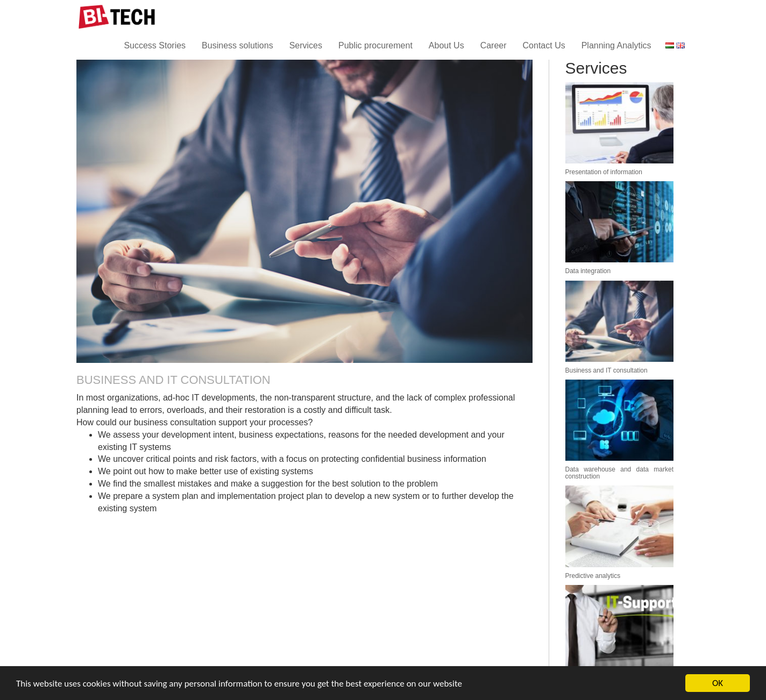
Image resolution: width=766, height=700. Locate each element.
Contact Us (544, 45)
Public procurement (375, 45)
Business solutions (237, 45)
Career (494, 45)
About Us (446, 45)
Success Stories (155, 45)
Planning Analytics (616, 45)
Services (306, 45)
